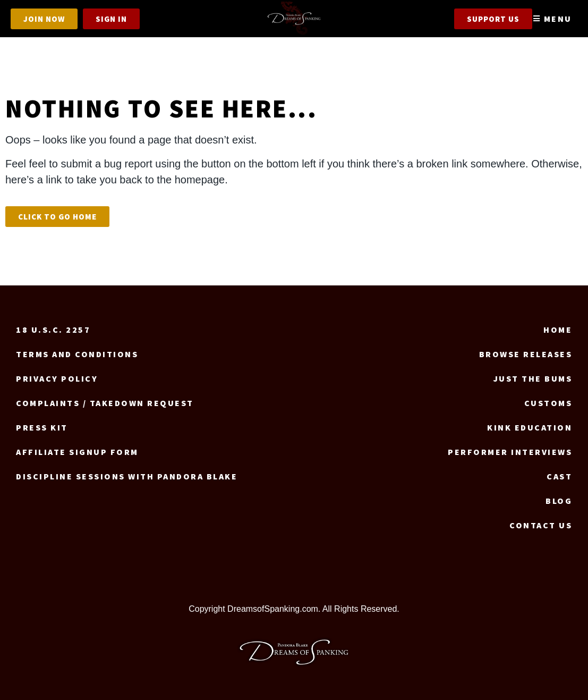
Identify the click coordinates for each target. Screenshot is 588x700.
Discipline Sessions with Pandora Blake (127, 476)
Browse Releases (526, 354)
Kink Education (530, 427)
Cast (559, 476)
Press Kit (42, 427)
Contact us (541, 525)
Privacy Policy (57, 378)
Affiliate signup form (77, 452)
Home (558, 330)
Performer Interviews (510, 452)
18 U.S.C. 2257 (53, 330)
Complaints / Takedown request (105, 403)
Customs (548, 403)
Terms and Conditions (77, 354)
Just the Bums (533, 378)
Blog (559, 501)
